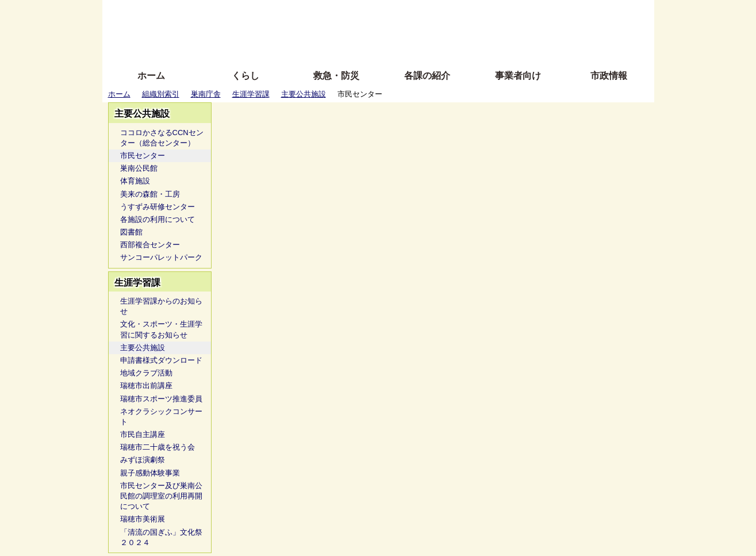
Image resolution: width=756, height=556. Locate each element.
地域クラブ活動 (146, 373)
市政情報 (609, 76)
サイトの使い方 (365, 47)
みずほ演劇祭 (143, 460)
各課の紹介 (427, 76)
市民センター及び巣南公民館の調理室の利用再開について (161, 496)
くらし (245, 76)
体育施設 (135, 181)
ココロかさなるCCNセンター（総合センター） (162, 138)
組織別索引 (161, 94)
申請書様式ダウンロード (161, 360)
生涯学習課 (251, 94)
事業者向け (518, 76)
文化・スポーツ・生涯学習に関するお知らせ (161, 329)
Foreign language (304, 30)
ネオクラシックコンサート (161, 417)
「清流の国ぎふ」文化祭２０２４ (161, 537)
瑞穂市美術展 (143, 519)
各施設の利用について (158, 219)
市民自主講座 (143, 434)
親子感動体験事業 (150, 473)
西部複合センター (150, 245)
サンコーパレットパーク (161, 257)
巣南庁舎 (206, 94)
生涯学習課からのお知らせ (161, 306)
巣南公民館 (139, 168)
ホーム (151, 76)
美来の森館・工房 (150, 194)
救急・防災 (336, 76)
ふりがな (287, 13)
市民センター (143, 156)
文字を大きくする (388, 30)
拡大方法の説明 (295, 47)
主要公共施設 (304, 94)
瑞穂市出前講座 (146, 386)
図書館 (131, 232)
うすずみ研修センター (158, 207)
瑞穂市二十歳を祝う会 (158, 447)
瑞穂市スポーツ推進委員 (161, 399)
